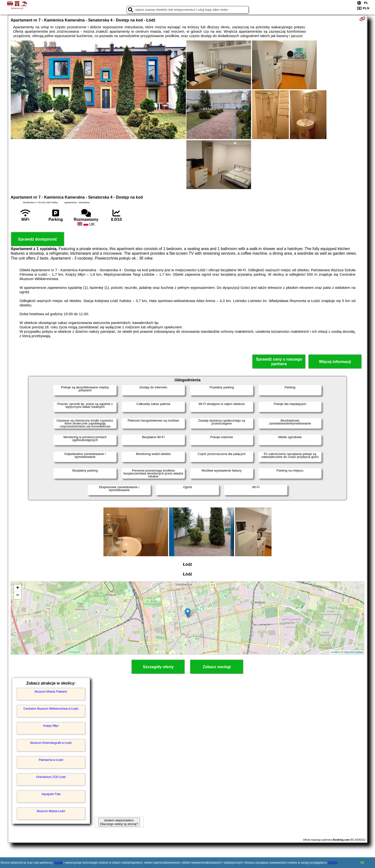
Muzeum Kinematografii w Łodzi (51, 743)
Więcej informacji (335, 362)
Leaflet (335, 652)
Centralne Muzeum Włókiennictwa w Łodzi (51, 709)
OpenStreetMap (354, 652)
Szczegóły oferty (158, 667)
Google (58, 863)
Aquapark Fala (51, 794)
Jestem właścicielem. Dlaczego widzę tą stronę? (119, 822)
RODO (333, 863)
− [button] (18, 595)
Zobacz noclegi (217, 667)
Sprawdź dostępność (38, 239)
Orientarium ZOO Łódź (51, 777)
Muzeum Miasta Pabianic (51, 692)
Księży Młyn (51, 726)
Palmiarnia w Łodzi (51, 760)
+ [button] (18, 588)
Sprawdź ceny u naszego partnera (279, 362)
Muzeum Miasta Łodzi (51, 811)
